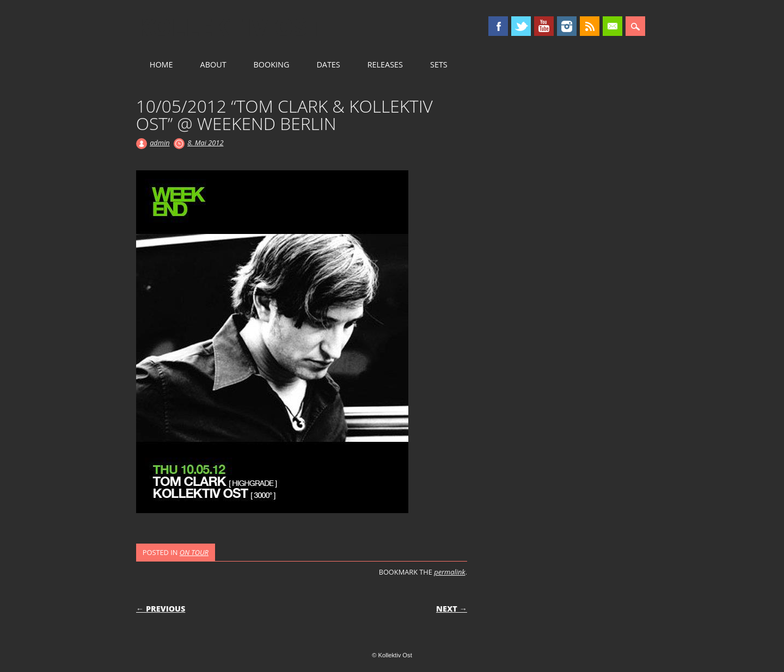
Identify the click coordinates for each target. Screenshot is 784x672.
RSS (590, 26)
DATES (328, 64)
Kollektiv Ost (229, 27)
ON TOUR (194, 552)
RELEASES (385, 64)
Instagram (567, 26)
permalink (449, 572)
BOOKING (272, 64)
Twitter (521, 26)
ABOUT (213, 64)
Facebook (498, 26)
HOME (161, 64)
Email (612, 26)
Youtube (544, 26)
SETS (439, 64)
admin (160, 143)
